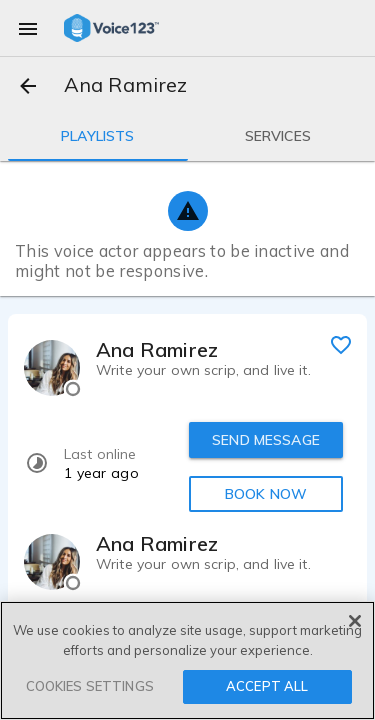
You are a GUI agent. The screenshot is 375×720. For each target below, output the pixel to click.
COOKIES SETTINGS (90, 686)
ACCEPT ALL (267, 686)
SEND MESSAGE (266, 440)
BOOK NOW (266, 494)
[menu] (28, 28)
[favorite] (341, 344)
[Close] (355, 621)
